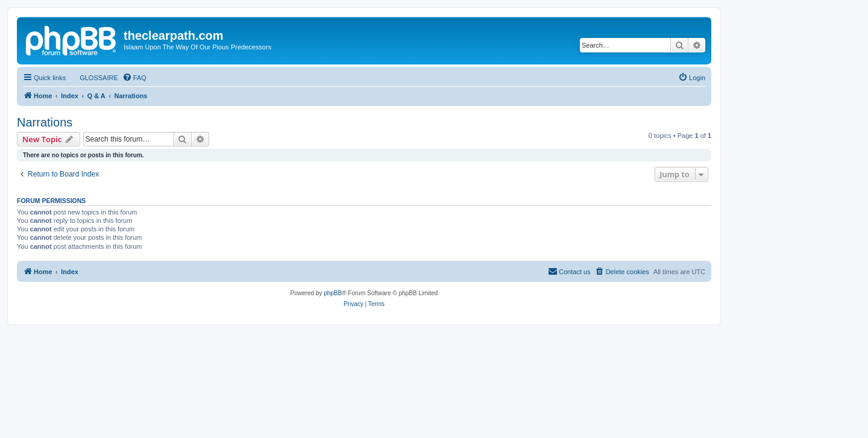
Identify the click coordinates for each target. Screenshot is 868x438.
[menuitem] (93, 78)
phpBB (333, 293)
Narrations (45, 122)
